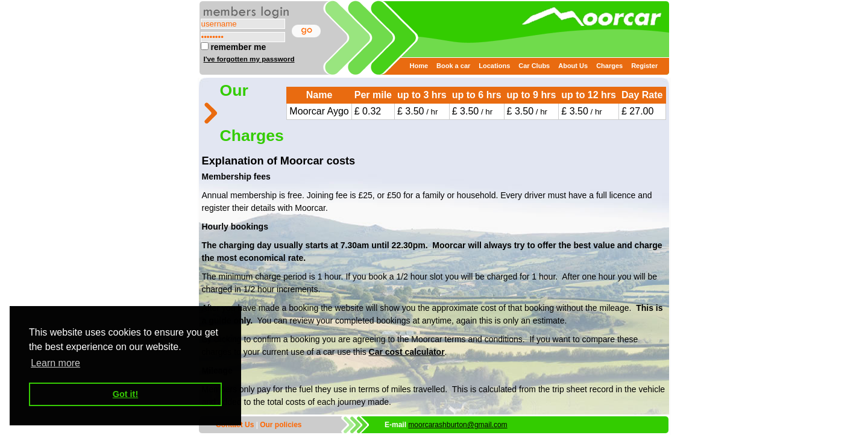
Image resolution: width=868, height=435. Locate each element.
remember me (234, 47)
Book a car (453, 66)
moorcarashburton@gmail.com (458, 425)
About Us (573, 66)
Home (419, 66)
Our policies (281, 425)
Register (644, 66)
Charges (609, 66)
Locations (494, 66)
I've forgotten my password (249, 59)
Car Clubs (534, 66)
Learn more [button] (55, 363)
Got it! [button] (125, 394)
